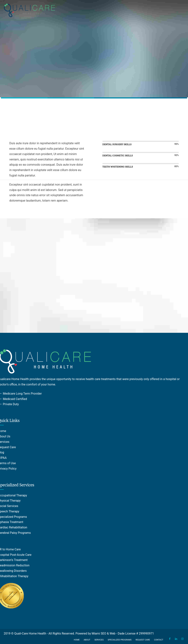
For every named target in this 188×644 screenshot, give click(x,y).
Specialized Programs (120, 640)
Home (77, 640)
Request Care (143, 640)
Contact (159, 640)
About (87, 640)
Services (99, 640)
